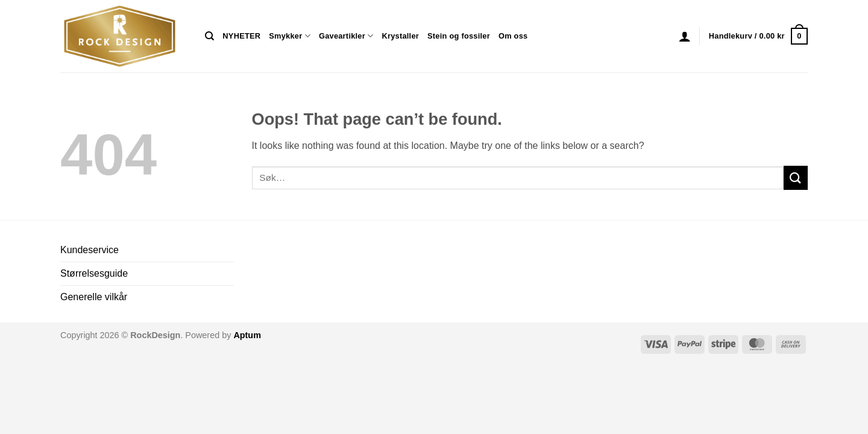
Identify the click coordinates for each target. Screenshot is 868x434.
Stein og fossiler (459, 36)
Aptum (247, 335)
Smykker (290, 36)
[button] (685, 36)
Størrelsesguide (94, 273)
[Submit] (796, 178)
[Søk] (209, 36)
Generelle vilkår (94, 297)
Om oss (513, 36)
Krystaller (400, 36)
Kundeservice (90, 250)
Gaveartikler (346, 36)
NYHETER (241, 36)
